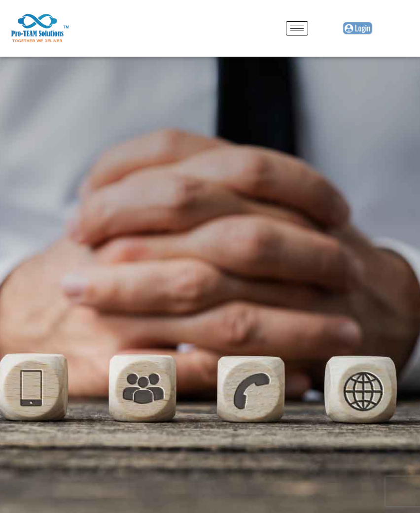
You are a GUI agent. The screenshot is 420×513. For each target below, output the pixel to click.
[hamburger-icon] (297, 28)
